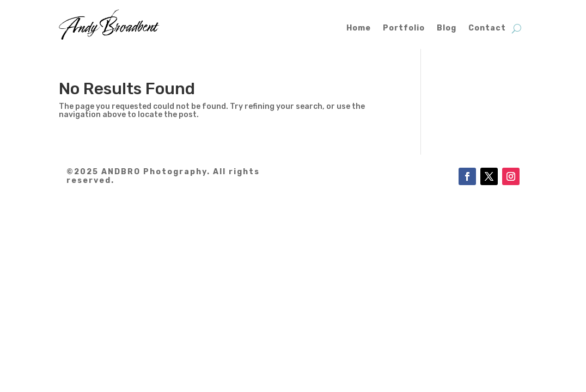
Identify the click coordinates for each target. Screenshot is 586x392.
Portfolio (404, 28)
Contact (487, 28)
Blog (447, 28)
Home (359, 28)
